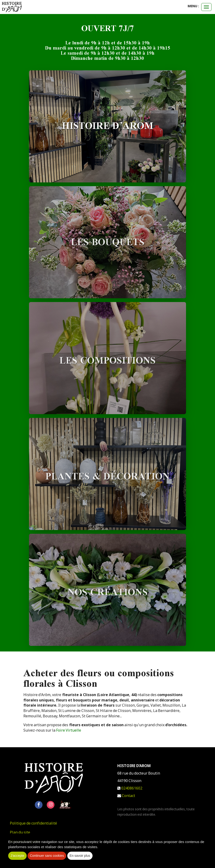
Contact (128, 797)
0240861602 (132, 789)
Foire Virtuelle (69, 731)
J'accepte (17, 856)
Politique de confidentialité (33, 824)
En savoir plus (80, 856)
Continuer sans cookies (47, 856)
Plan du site (20, 833)
